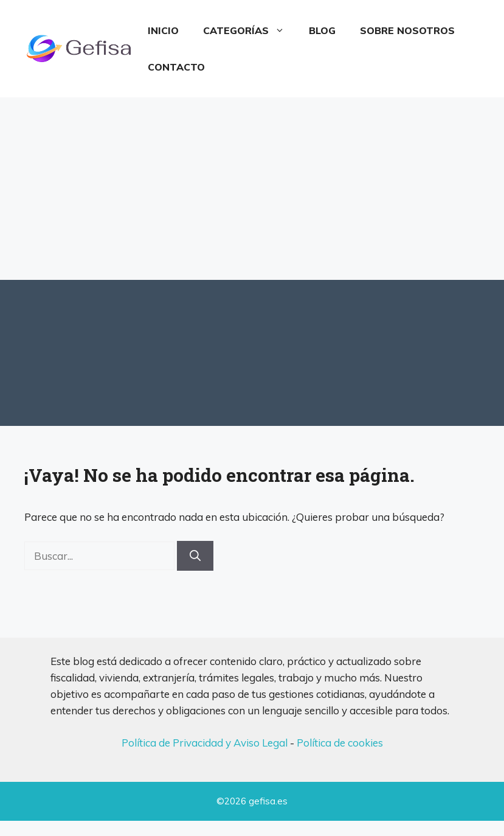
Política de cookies (340, 743)
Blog (322, 30)
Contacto (176, 67)
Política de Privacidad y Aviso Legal (205, 743)
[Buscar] (195, 556)
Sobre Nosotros (407, 30)
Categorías (250, 30)
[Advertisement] (252, 189)
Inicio (163, 30)
